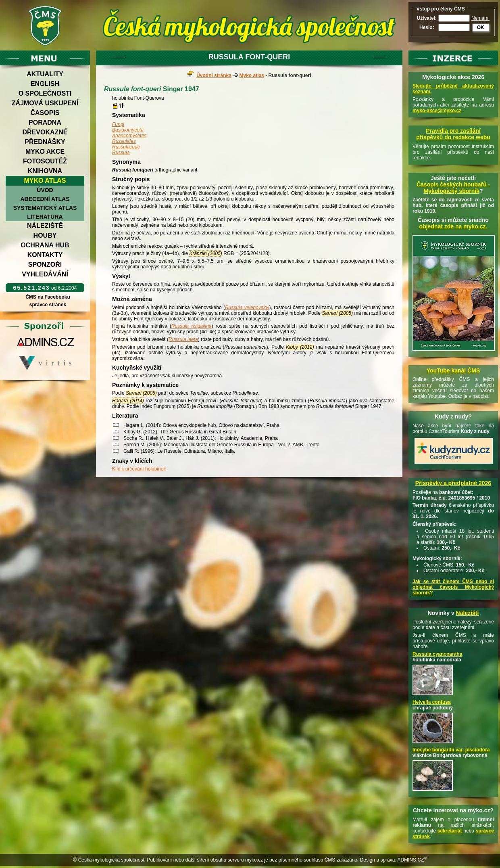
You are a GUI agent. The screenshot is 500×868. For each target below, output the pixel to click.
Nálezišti (468, 613)
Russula (121, 153)
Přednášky (45, 142)
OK (481, 27)
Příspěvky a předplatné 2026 (453, 483)
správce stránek (48, 305)
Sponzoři (45, 265)
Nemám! (480, 18)
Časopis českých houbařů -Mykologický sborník (453, 188)
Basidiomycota (128, 130)
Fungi (118, 124)
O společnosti (45, 93)
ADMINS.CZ (410, 860)
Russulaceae (126, 147)
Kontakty (45, 255)
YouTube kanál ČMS (453, 370)
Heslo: (427, 27)
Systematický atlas (45, 208)
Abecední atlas (45, 199)
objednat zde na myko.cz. (453, 226)
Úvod (45, 190)
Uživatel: (427, 18)
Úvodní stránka (214, 75)
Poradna (45, 122)
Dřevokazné (45, 132)
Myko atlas (45, 181)
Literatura (45, 217)
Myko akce (45, 152)
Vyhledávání (45, 274)
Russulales (124, 141)
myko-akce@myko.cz (437, 111)
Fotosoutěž (45, 161)
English (45, 84)
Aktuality (45, 74)
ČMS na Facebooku (48, 297)
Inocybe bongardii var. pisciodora (451, 750)
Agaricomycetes (129, 136)
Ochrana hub (45, 245)
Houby (45, 235)
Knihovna (45, 171)
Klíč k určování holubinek (139, 469)
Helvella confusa (432, 702)
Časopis (45, 113)
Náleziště (45, 226)
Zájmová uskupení (45, 103)
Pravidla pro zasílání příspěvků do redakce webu (453, 134)
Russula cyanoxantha (437, 654)
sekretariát (450, 831)
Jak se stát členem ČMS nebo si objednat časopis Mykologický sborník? (453, 587)
